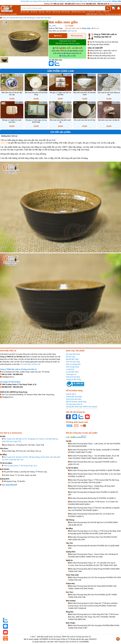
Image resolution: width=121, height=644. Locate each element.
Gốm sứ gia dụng (72, 367)
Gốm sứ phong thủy (73, 364)
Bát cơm (42, 12)
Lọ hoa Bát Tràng (72, 372)
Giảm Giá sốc (72, 31)
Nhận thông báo (114, 4)
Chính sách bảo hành (45, 1)
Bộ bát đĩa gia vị (30, 18)
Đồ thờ (49, 12)
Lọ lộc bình (91, 12)
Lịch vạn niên (116, 14)
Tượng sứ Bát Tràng (73, 379)
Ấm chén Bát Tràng (73, 354)
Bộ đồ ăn (34, 12)
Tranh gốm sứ (71, 374)
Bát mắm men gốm (44, 18)
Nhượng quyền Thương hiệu (101, 1)
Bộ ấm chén (25, 12)
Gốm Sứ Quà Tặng (73, 362)
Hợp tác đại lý (71, 394)
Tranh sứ (106, 12)
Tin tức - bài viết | (105, 14)
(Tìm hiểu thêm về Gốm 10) (30, 364)
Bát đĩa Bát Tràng (17, 18)
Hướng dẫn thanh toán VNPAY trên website (81, 407)
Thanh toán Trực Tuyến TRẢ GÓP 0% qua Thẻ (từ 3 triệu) (68, 42)
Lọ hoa (99, 12)
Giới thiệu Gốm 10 (83, 1)
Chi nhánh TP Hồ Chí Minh (10, 382)
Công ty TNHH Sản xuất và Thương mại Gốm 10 (18, 369)
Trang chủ (5, 18)
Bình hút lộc (66, 12)
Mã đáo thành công (78, 12)
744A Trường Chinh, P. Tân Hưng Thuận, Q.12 (20, 466)
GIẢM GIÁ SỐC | (92, 14)
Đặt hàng (58, 36)
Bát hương (56, 12)
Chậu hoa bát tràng (73, 377)
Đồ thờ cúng (70, 357)
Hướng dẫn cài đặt (68, 56)
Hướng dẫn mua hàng (29, 1)
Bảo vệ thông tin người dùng (65, 1)
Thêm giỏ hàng (77, 36)
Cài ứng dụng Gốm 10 (74, 404)
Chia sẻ (95, 28)
